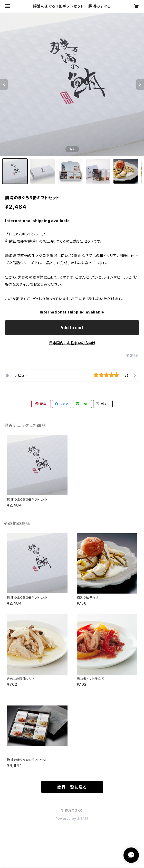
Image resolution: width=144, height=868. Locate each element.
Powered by (72, 819)
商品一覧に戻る (72, 787)
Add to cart (72, 328)
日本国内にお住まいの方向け (72, 343)
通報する (133, 356)
